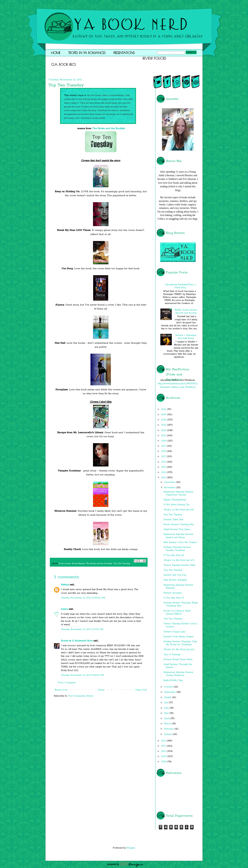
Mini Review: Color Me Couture (180, 542)
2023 (164, 425)
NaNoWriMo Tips (173, 680)
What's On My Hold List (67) (179, 560)
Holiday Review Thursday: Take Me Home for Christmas (180, 643)
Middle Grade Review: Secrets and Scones (186, 311)
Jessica (64, 609)
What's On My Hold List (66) (179, 649)
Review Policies (154, 58)
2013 (164, 478)
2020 (164, 441)
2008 (164, 762)
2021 (164, 436)
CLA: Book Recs (63, 64)
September (170, 692)
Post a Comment (67, 683)
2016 (164, 462)
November (170, 488)
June (167, 708)
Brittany (65, 585)
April (167, 718)
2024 (164, 420)
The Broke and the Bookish (109, 128)
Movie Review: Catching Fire (179, 524)
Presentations (124, 53)
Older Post (141, 690)
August (168, 697)
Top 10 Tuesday (172, 655)
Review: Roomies (173, 593)
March (168, 724)
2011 (164, 746)
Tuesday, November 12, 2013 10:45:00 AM (83, 598)
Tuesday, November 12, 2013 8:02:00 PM (82, 675)
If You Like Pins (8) (174, 555)
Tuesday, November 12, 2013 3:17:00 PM (82, 629)
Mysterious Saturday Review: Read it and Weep (178, 536)
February (169, 729)
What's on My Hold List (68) (179, 510)
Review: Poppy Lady (174, 632)
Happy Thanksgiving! (175, 500)
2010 (164, 751)
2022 (164, 430)
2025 (164, 415)
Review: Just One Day (175, 575)
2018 (164, 451)
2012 (164, 741)
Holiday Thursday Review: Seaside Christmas (177, 549)
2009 (164, 756)
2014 (164, 472)
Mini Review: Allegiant (175, 580)
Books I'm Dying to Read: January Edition (177, 612)
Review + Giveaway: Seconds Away (186, 337)
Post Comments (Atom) (81, 696)
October (169, 687)
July (166, 703)
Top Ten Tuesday (122, 564)
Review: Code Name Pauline (178, 637)
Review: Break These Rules (178, 659)
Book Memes (78, 564)
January (168, 734)
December (170, 482)
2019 (164, 446)
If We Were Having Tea (177, 505)
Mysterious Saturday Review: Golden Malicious (178, 674)
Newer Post (61, 690)
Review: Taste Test (173, 520)
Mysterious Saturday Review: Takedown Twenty (178, 493)
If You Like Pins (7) (174, 598)
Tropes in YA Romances (87, 53)
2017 (164, 457)
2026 (164, 409)
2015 (164, 467)
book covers (65, 564)
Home (56, 53)
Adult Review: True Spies (177, 529)
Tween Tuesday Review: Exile (179, 565)
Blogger (131, 848)
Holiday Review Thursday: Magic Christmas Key (181, 604)
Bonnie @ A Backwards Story (77, 641)
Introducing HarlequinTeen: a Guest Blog (180, 286)
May (167, 713)
